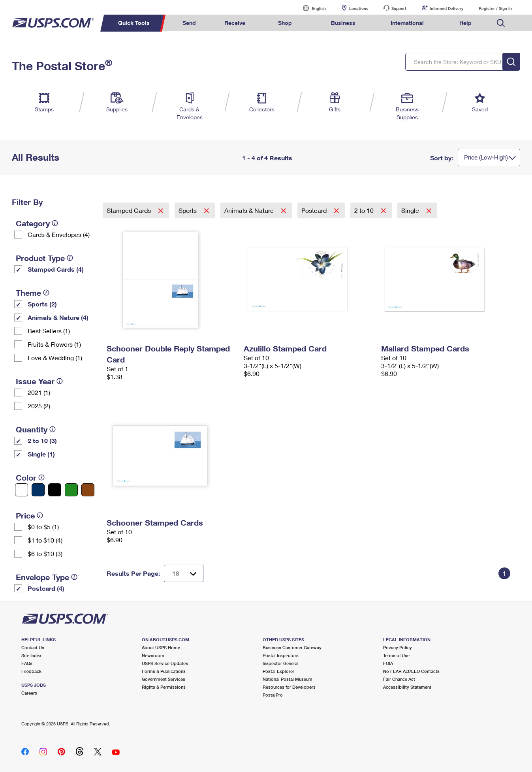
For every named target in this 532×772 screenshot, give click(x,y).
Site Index (31, 655)
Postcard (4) (46, 588)
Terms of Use (396, 655)
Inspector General (281, 663)
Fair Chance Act (399, 679)
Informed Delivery (446, 8)
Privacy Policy (398, 647)
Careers (29, 693)
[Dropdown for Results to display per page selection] (184, 573)
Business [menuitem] (343, 23)
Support (399, 8)
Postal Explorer (278, 671)
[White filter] (22, 490)
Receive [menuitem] (235, 23)
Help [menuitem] (465, 23)
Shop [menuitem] (285, 23)
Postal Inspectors (281, 655)
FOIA (388, 663)
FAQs (27, 663)
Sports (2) (42, 304)
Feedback (31, 671)
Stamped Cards (130, 210)
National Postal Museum (288, 679)
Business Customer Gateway (292, 647)
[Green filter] (71, 490)
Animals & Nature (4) (58, 317)
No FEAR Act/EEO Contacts (411, 671)
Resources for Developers (289, 687)
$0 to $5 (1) (43, 527)
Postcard (315, 210)
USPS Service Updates (165, 663)
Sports (188, 210)
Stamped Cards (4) (56, 269)
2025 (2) (39, 406)
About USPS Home (161, 647)
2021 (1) (39, 392)
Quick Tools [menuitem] (134, 23)
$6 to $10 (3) (45, 553)
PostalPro (273, 695)
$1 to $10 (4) (45, 540)
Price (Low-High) (486, 157)
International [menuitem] (407, 23)
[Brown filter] (88, 490)
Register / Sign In (495, 8)
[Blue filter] (38, 490)
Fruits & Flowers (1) (54, 344)
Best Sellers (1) (49, 331)
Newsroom (153, 655)
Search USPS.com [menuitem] (501, 23)
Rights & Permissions (164, 687)
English (311, 8)
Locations (359, 8)
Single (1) (41, 454)
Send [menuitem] (189, 23)
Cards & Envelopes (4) (59, 234)
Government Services (164, 679)
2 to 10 (365, 210)
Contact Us (33, 647)
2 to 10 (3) (42, 440)
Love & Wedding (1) (55, 358)
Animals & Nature (250, 210)
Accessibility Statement (407, 687)
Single (411, 210)
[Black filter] (55, 490)
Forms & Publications (164, 671)
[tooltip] (55, 223)
